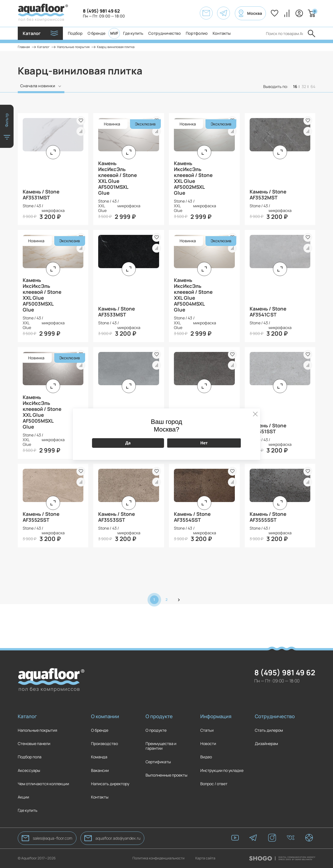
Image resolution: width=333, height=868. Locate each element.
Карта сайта (205, 858)
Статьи (207, 730)
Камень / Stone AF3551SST (268, 429)
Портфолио (197, 33)
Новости (208, 744)
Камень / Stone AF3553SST (117, 517)
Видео (206, 757)
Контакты (222, 33)
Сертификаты (158, 762)
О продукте (159, 716)
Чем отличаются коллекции (43, 784)
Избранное (275, 13)
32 (304, 87)
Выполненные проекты (166, 775)
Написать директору (110, 784)
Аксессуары (29, 771)
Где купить (133, 33)
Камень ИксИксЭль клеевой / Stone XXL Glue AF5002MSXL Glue (193, 178)
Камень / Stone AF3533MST (117, 312)
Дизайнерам (266, 744)
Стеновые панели (34, 744)
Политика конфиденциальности (158, 858)
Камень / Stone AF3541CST (268, 312)
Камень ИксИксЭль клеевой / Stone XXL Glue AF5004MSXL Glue (193, 295)
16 (295, 87)
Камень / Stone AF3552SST (41, 517)
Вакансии (100, 771)
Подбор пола (30, 757)
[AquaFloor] (43, 13)
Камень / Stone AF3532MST (268, 195)
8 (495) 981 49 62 (101, 11)
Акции (23, 797)
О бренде (96, 33)
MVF (114, 33)
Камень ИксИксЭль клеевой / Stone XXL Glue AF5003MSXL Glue (42, 295)
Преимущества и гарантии (161, 746)
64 (313, 87)
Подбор (75, 33)
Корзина (314, 11)
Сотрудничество (165, 33)
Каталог (27, 716)
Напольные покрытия (37, 730)
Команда (99, 757)
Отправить (312, 34)
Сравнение (287, 13)
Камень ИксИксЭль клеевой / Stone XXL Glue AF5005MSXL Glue (42, 412)
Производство (104, 744)
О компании (105, 716)
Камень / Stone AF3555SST (268, 517)
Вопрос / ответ (214, 784)
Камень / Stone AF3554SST (192, 517)
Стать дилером (269, 730)
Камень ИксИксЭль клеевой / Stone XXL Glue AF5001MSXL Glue (118, 178)
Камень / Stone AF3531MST (41, 195)
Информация (216, 716)
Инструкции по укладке (222, 771)
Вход (299, 13)
